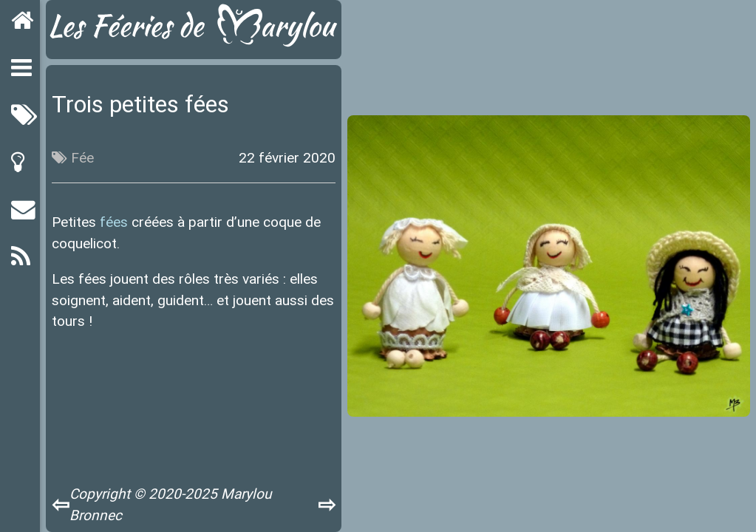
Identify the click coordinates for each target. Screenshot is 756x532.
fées (114, 222)
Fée (82, 157)
